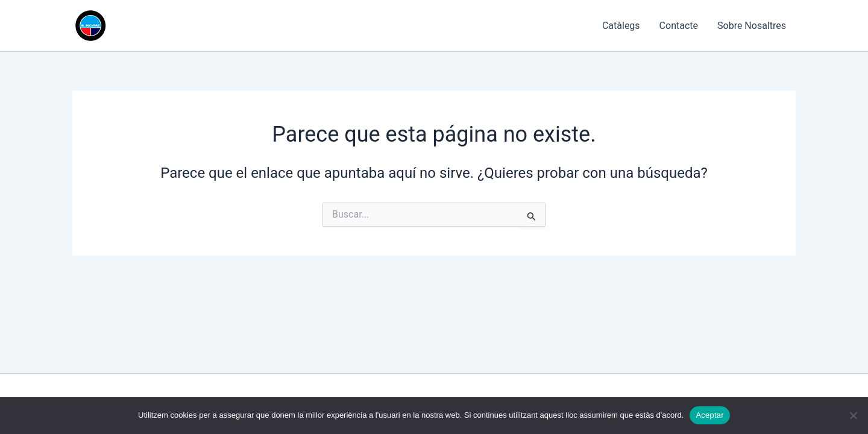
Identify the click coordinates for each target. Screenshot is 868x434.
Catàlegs (621, 26)
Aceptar (710, 415)
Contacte (679, 26)
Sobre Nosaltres (752, 26)
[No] (853, 415)
